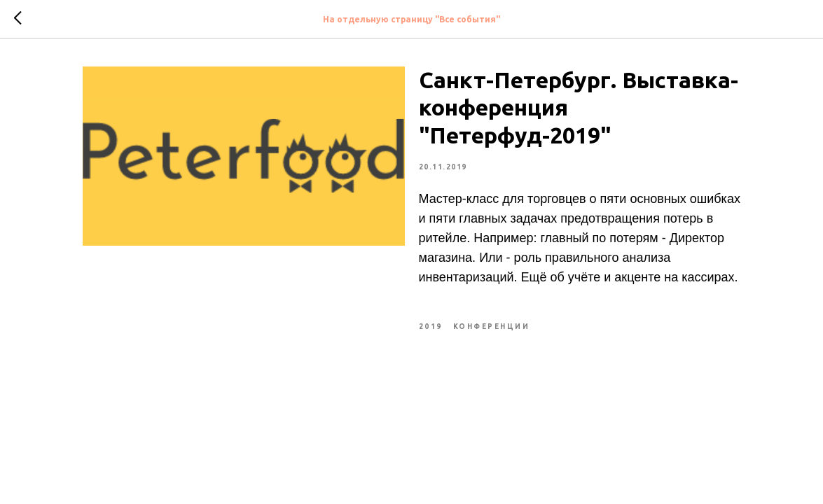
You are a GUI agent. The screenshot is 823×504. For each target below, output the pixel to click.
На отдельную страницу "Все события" (411, 19)
